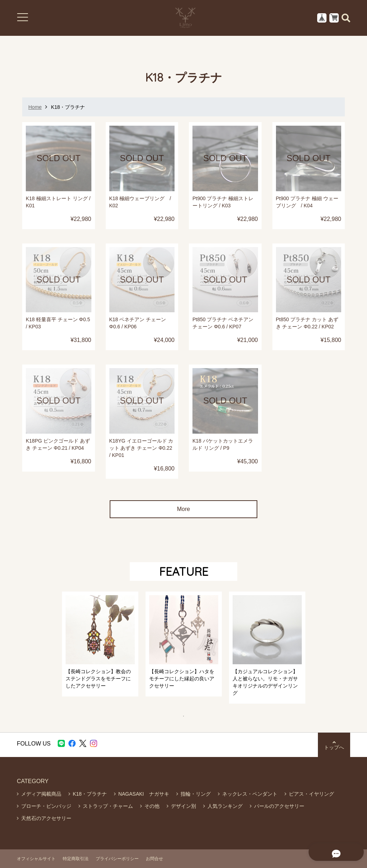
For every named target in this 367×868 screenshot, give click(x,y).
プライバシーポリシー (117, 859)
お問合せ (154, 859)
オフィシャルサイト (36, 859)
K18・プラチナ (90, 794)
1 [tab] (187, 716)
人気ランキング (225, 806)
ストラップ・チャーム (108, 806)
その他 (152, 806)
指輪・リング (196, 794)
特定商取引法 (76, 859)
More (183, 509)
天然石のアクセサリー (46, 818)
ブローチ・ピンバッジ (46, 806)
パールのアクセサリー (279, 806)
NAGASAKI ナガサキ (144, 794)
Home (35, 107)
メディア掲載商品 (41, 794)
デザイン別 (183, 806)
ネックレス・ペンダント (250, 794)
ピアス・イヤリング (311, 794)
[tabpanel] (100, 644)
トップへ (334, 745)
